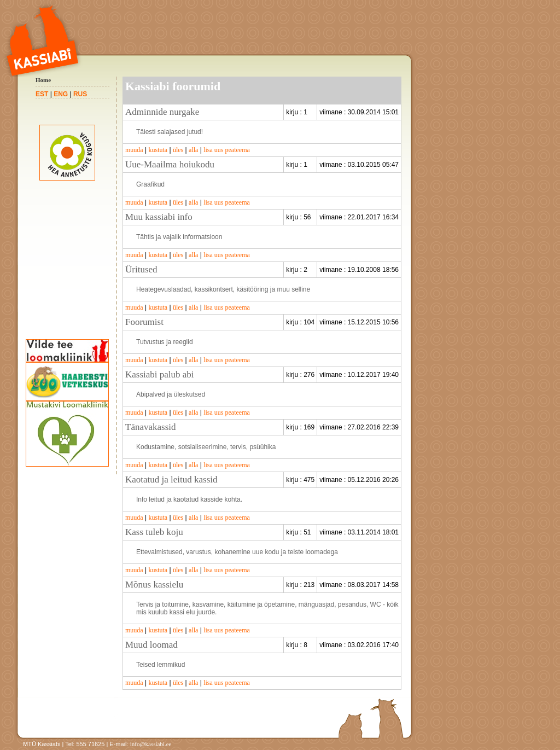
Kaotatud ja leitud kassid (171, 479)
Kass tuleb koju (154, 532)
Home (43, 80)
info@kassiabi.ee (151, 744)
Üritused (141, 269)
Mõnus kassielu (154, 585)
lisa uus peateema (227, 150)
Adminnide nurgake (162, 112)
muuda (134, 150)
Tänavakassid (151, 427)
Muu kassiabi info (159, 217)
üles (178, 150)
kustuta (158, 150)
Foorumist (144, 322)
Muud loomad (151, 645)
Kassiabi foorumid (173, 86)
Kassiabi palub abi (160, 374)
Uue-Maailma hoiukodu (170, 164)
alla (193, 150)
